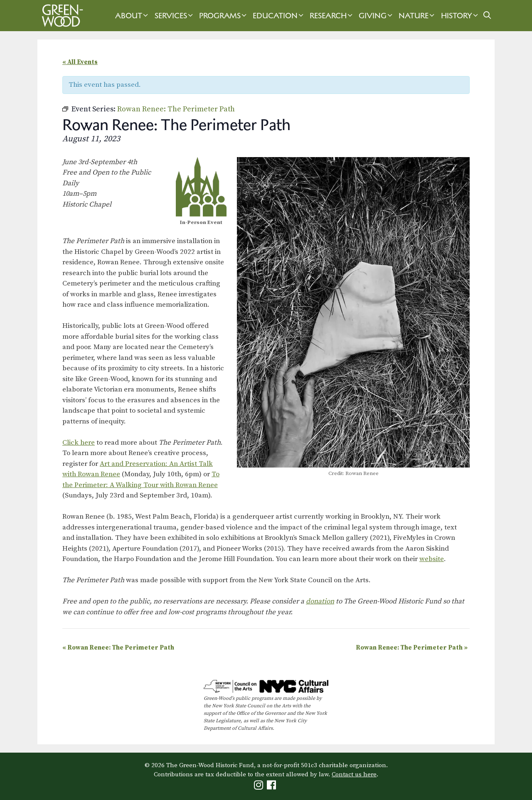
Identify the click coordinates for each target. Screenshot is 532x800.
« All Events (80, 62)
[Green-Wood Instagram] (260, 787)
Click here (79, 443)
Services (175, 16)
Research (332, 16)
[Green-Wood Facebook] (272, 787)
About (133, 16)
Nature (417, 16)
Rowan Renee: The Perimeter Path (118, 648)
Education (279, 16)
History (461, 16)
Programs (224, 16)
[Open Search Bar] (487, 16)
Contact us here (354, 774)
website (432, 559)
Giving (377, 16)
